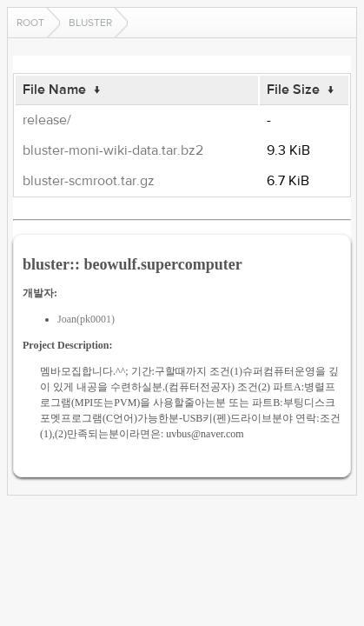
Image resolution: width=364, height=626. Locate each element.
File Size (293, 90)
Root (30, 23)
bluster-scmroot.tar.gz (89, 181)
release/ (47, 120)
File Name (54, 90)
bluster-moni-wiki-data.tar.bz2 (113, 150)
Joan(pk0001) (86, 319)
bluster (90, 23)
